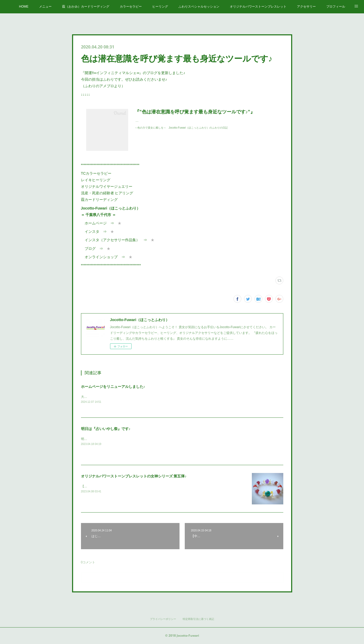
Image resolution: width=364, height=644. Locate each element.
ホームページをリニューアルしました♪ (113, 387)
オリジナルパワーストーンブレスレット (258, 7)
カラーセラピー (131, 7)
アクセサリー (306, 7)
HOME (24, 7)
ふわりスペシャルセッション (199, 7)
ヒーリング (160, 7)
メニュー (45, 7)
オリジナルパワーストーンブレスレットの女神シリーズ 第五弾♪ (134, 477)
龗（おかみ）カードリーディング (86, 7)
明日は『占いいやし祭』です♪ (106, 429)
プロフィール (336, 7)
